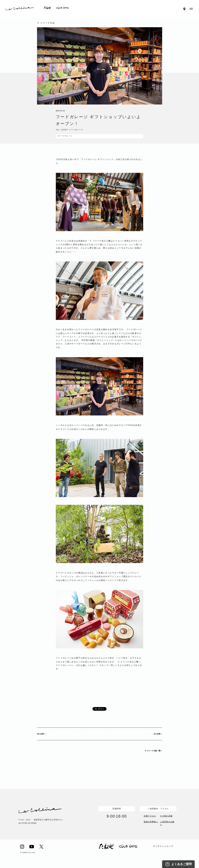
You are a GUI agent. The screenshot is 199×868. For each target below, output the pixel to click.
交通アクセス (150, 816)
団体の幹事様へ (151, 822)
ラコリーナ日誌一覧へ (153, 751)
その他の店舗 (166, 816)
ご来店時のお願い (167, 823)
